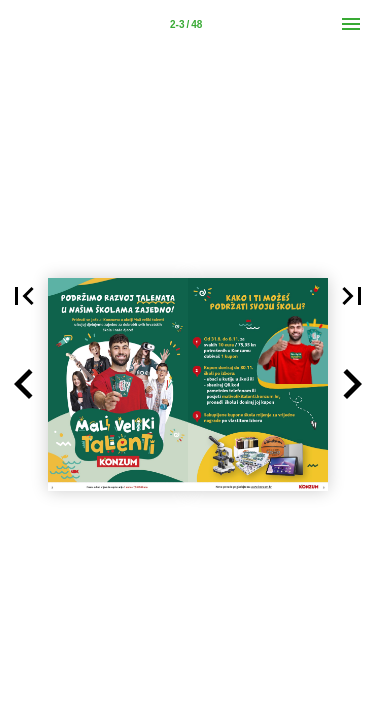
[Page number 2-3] (186, 24)
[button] (24, 384)
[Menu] (351, 24)
